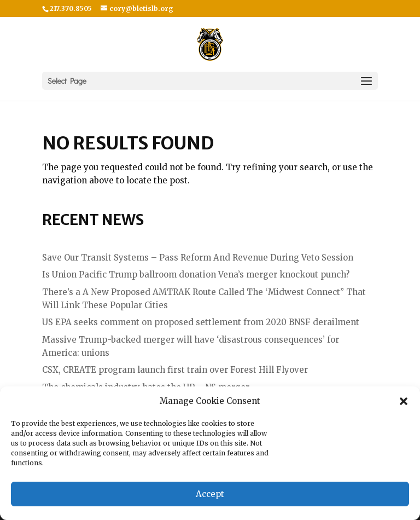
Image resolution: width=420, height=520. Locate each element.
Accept (210, 494)
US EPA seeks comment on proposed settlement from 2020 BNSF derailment (201, 322)
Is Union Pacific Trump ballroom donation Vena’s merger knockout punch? (196, 275)
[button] (404, 401)
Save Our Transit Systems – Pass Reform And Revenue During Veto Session (198, 258)
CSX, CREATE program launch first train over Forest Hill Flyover (175, 370)
